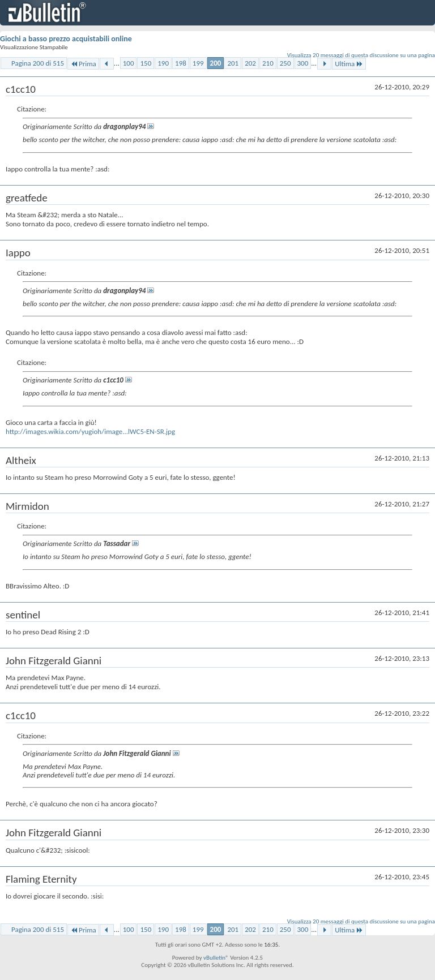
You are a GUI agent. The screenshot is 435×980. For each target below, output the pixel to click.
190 (163, 63)
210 (268, 63)
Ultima (349, 64)
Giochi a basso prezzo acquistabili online (66, 39)
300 (303, 63)
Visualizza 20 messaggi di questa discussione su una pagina (361, 55)
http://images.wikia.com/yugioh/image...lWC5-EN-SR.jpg (90, 431)
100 (129, 63)
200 (216, 63)
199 (198, 63)
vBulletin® (216, 958)
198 (181, 63)
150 (146, 63)
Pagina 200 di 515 (38, 63)
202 (250, 63)
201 (233, 63)
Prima (83, 64)
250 (285, 63)
